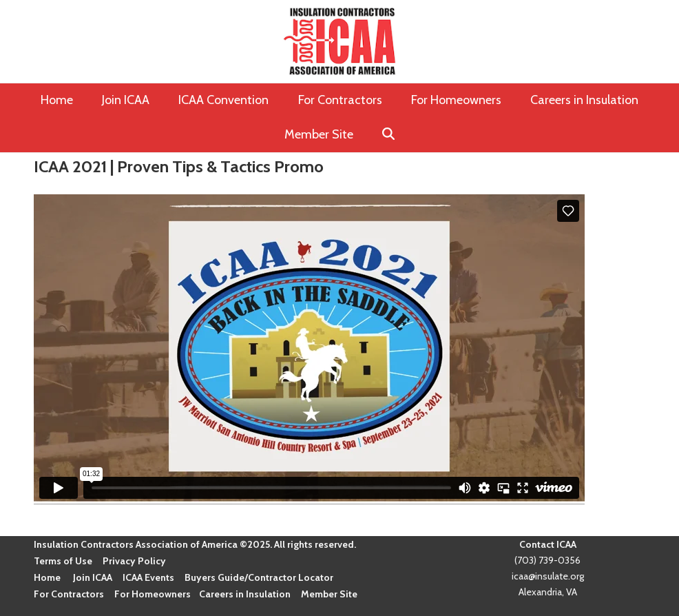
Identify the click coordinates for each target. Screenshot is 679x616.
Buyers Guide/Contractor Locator (259, 577)
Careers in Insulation (245, 594)
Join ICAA (93, 577)
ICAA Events (148, 577)
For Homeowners (153, 594)
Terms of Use (63, 561)
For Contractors (69, 594)
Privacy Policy (134, 561)
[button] (389, 135)
